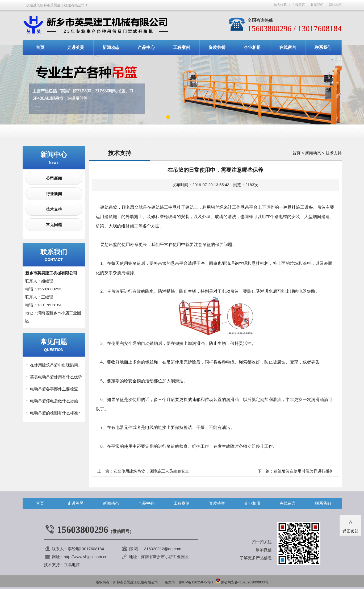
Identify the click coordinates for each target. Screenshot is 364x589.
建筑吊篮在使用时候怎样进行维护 (304, 471)
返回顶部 (350, 525)
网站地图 (335, 5)
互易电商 (72, 565)
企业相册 (252, 47)
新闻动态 (111, 47)
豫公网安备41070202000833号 (242, 582)
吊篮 (137, 263)
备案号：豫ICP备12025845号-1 (189, 582)
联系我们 (317, 5)
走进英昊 (76, 47)
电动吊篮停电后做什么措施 (54, 401)
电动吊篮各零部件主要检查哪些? (59, 389)
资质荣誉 (217, 47)
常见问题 (54, 225)
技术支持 (54, 209)
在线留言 (299, 5)
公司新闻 (54, 178)
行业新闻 (54, 194)
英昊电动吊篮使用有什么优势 (56, 377)
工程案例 (182, 47)
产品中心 (146, 47)
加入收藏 (280, 5)
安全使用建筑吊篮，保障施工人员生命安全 (151, 471)
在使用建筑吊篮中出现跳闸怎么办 (60, 365)
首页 (40, 47)
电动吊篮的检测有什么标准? (55, 413)
